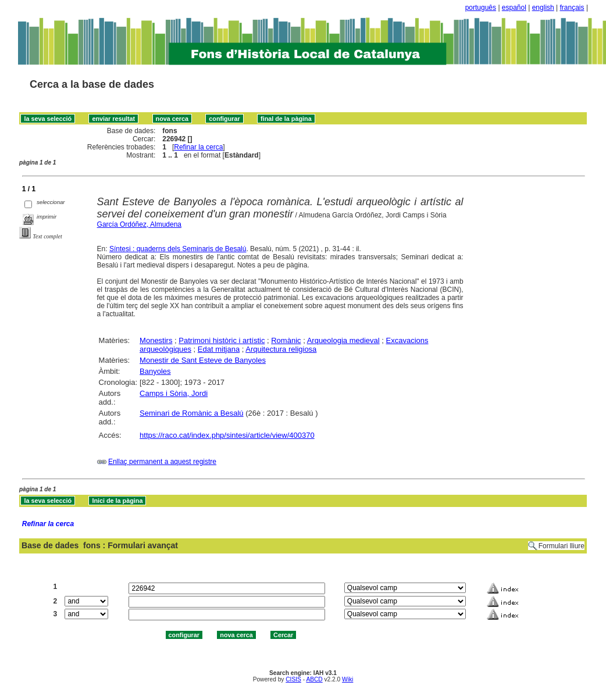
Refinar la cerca (198, 147)
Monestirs (156, 340)
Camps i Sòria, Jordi (174, 393)
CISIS (293, 679)
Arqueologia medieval (343, 340)
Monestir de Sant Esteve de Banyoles (203, 360)
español (514, 8)
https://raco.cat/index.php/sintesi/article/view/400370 (227, 435)
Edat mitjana (219, 349)
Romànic (286, 340)
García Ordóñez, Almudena (139, 224)
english (543, 8)
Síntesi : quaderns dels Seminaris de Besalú (178, 249)
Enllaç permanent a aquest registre (162, 462)
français (572, 8)
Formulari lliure (562, 546)
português (481, 8)
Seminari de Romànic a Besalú (191, 413)
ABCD (314, 679)
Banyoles (155, 371)
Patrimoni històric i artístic (222, 340)
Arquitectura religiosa (281, 349)
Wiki (347, 679)
